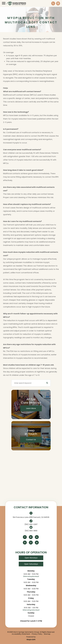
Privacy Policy (37, 634)
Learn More (31, 408)
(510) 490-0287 (31, 524)
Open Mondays (31, 558)
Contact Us (31, 440)
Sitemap (47, 634)
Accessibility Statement (21, 634)
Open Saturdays (31, 564)
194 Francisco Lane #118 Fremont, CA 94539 (31, 517)
